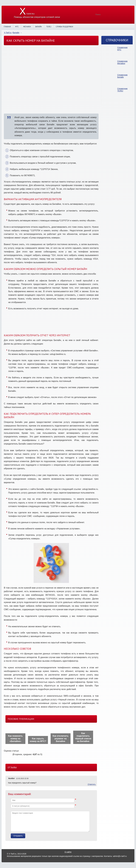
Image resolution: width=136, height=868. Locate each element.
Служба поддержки (64, 27)
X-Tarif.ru (8, 33)
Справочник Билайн (122, 76)
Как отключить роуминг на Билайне (61, 739)
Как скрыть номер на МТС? (38, 740)
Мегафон (27, 27)
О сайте (68, 852)
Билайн (39, 27)
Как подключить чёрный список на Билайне (83, 737)
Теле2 (49, 27)
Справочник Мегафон (122, 62)
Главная (7, 27)
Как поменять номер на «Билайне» (15, 739)
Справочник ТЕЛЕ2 (122, 90)
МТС (17, 27)
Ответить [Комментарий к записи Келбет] (92, 784)
